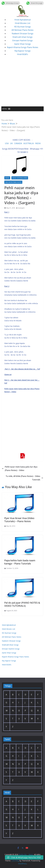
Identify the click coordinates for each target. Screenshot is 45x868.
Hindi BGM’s (22, 54)
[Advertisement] (22, 83)
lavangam (21, 208)
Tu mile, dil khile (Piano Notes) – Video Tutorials (24, 478)
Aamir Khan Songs (23, 44)
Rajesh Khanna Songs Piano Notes (23, 47)
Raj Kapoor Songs (23, 51)
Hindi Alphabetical (22, 20)
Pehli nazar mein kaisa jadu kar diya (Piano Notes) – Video (20, 469)
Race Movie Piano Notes (13, 182)
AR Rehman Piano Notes (22, 30)
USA (7, 143)
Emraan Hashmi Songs (23, 40)
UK (11, 143)
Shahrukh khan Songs (22, 37)
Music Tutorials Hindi (20, 178)
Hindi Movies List (23, 23)
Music (7, 178)
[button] (5, 109)
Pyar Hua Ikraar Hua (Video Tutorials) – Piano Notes (19, 520)
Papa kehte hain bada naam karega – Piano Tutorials (20, 562)
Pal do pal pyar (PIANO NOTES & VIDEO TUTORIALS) (22, 604)
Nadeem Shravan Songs (23, 34)
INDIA (38, 143)
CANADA (18, 143)
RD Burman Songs (23, 27)
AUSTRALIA (29, 143)
